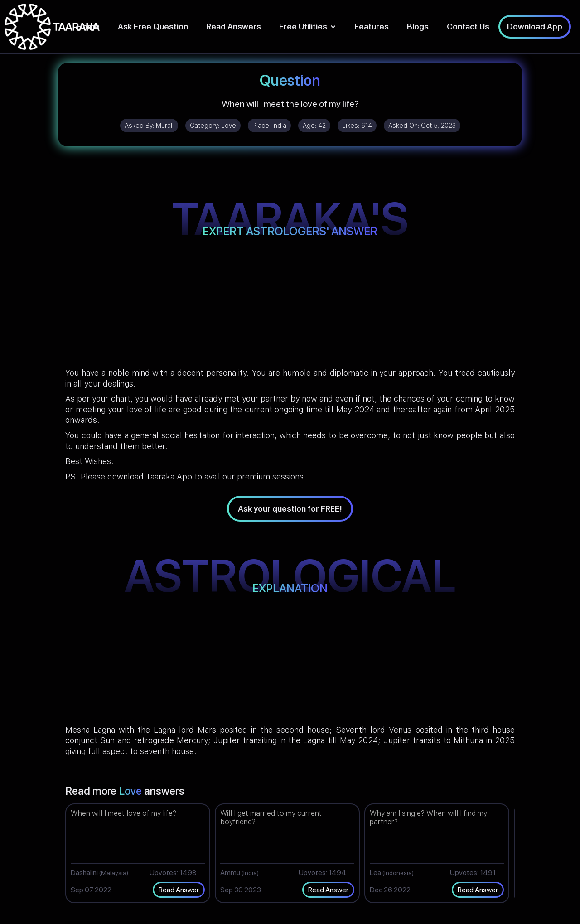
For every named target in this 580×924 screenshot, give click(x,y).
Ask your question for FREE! (290, 509)
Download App (535, 27)
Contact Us (468, 27)
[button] (308, 27)
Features (372, 27)
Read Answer (179, 890)
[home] (52, 27)
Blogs (418, 27)
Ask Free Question (153, 27)
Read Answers (234, 27)
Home (88, 27)
